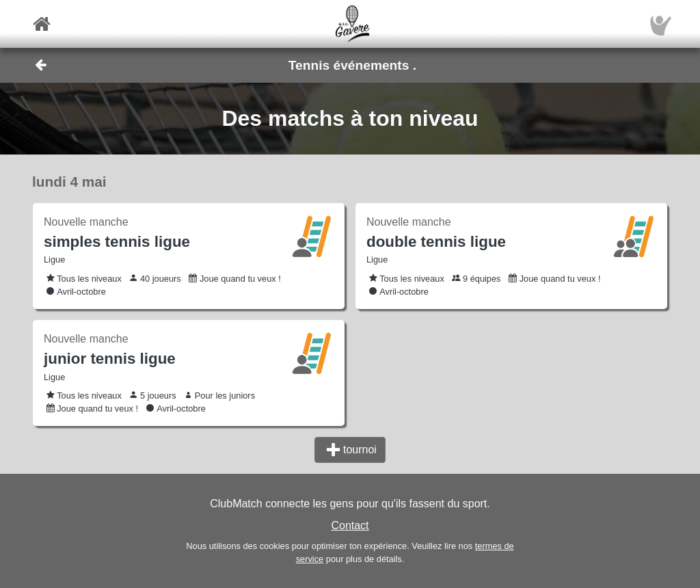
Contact (350, 525)
